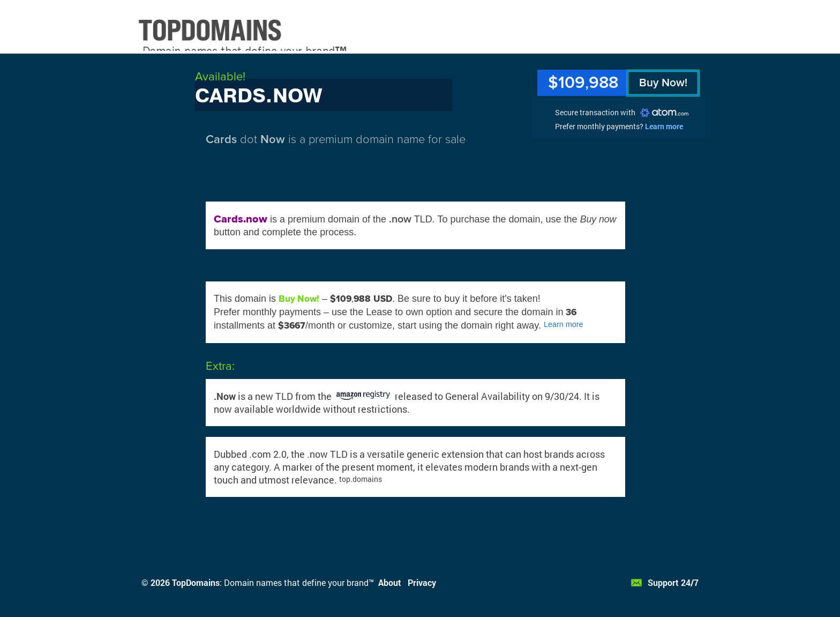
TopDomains (196, 582)
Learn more (664, 126)
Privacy (422, 582)
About (390, 582)
